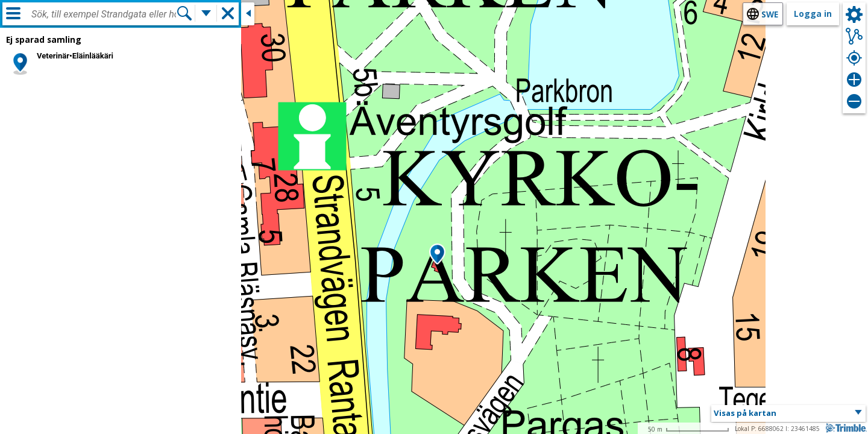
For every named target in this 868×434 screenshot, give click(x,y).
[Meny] (13, 13)
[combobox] (104, 14)
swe (770, 14)
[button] (437, 255)
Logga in (813, 14)
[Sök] (184, 13)
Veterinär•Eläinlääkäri (75, 56)
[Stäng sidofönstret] (248, 14)
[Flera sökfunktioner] (206, 13)
